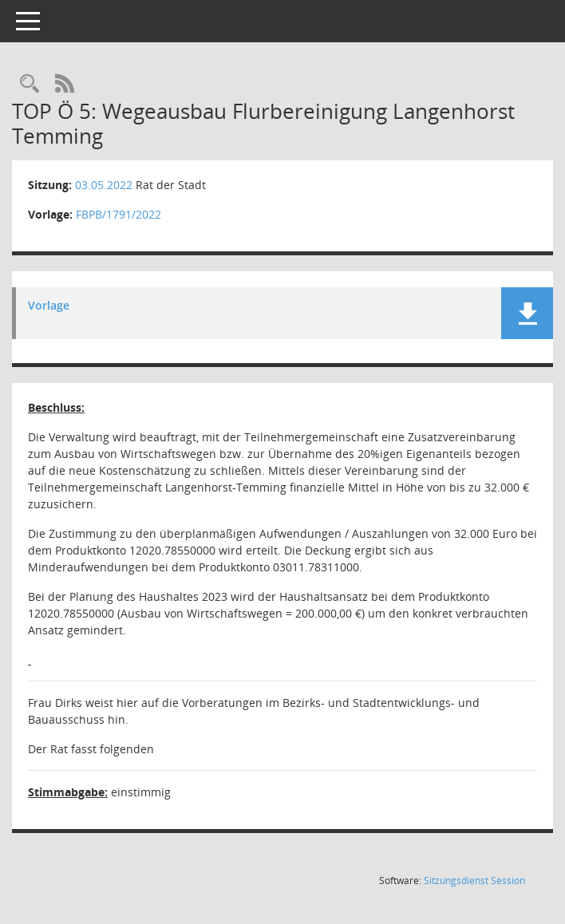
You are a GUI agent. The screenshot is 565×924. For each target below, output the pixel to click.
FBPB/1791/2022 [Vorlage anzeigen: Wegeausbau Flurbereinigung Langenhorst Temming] (119, 214)
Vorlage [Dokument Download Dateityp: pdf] (49, 306)
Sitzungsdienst (474, 881)
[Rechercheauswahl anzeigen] (30, 84)
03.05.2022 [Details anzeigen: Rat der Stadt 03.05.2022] (104, 185)
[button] (527, 313)
